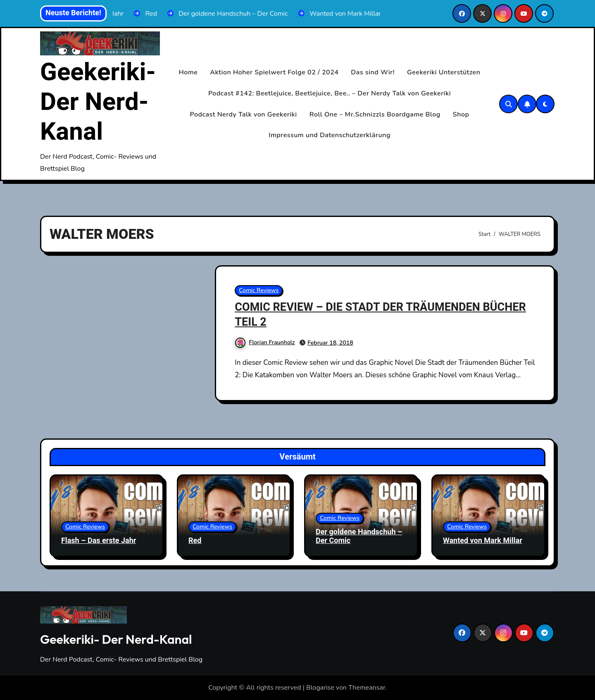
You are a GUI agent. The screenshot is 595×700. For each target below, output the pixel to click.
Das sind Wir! (373, 72)
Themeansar (367, 688)
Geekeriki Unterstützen (444, 72)
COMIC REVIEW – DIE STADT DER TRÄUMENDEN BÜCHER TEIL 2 (380, 314)
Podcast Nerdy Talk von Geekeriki (244, 114)
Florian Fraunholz (265, 342)
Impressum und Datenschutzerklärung (330, 135)
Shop (461, 114)
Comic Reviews (259, 290)
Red (195, 541)
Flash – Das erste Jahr (99, 541)
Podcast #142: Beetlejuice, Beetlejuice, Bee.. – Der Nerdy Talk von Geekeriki (330, 93)
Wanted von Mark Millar (483, 541)
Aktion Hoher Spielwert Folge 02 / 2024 (274, 72)
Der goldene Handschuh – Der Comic (359, 537)
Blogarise (320, 688)
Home (188, 72)
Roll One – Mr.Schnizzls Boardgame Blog (375, 114)
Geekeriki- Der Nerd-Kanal (98, 102)
